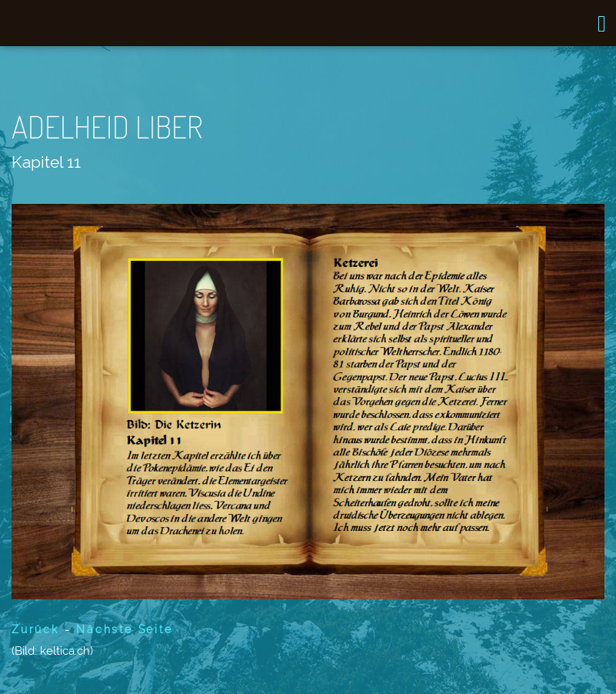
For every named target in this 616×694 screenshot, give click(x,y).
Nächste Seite (124, 629)
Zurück (35, 629)
